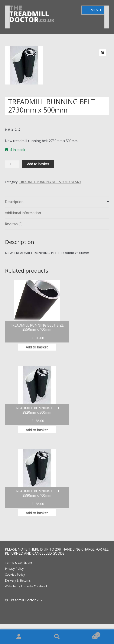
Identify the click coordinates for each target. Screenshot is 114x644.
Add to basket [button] (37, 347)
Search (57, 637)
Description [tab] (14, 202)
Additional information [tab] (23, 213)
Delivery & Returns (18, 580)
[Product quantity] (12, 164)
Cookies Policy (15, 574)
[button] (103, 53)
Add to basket (38, 164)
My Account (19, 637)
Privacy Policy (14, 569)
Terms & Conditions (19, 563)
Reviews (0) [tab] (14, 224)
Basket (88, 633)
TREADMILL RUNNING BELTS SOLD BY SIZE (50, 182)
